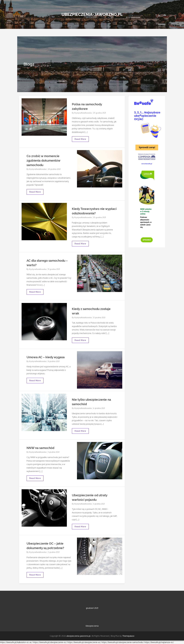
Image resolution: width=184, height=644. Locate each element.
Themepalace (128, 636)
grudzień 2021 (92, 608)
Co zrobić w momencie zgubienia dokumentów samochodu (43, 161)
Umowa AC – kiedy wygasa (46, 357)
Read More (81, 140)
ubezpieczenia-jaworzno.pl (92, 14)
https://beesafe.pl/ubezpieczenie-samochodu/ (123, 642)
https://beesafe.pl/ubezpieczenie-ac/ (84, 642)
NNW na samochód (40, 448)
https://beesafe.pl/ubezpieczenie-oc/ (50, 642)
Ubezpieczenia (92, 626)
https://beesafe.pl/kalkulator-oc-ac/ (16, 642)
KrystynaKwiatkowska (83, 113)
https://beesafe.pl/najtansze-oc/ (159, 642)
